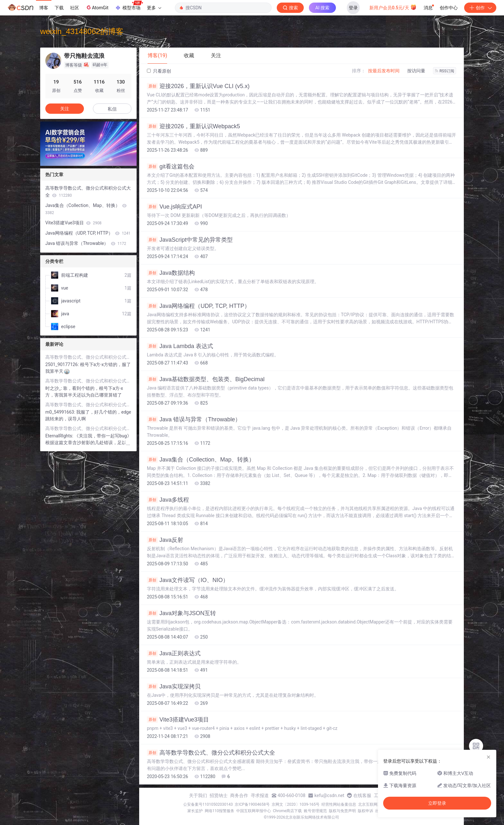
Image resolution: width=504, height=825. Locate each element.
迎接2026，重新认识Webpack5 (194, 126)
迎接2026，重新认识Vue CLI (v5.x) (198, 86)
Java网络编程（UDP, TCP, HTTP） (198, 306)
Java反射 (165, 540)
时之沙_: (54, 388)
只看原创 (159, 71)
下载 (59, 8)
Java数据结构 (171, 273)
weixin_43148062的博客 (82, 31)
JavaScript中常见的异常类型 (190, 240)
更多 (154, 8)
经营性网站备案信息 (339, 804)
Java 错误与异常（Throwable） (194, 419)
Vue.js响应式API (174, 207)
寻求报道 (260, 795)
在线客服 (362, 795)
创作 (480, 8)
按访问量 (416, 71)
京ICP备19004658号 (252, 804)
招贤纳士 (219, 795)
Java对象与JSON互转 (181, 613)
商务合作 (239, 795)
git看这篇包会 (171, 166)
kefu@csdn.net (329, 795)
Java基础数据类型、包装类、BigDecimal (206, 379)
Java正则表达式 (174, 653)
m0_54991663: (61, 412)
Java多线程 (168, 500)
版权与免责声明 (342, 811)
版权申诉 (365, 811)
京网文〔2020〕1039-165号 (296, 804)
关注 (65, 109)
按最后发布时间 (384, 71)
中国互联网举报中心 (254, 811)
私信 (112, 109)
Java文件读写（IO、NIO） (188, 580)
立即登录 (437, 803)
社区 (75, 8)
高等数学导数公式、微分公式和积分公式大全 (211, 753)
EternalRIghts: (60, 436)
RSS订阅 (445, 71)
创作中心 (449, 8)
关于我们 (198, 795)
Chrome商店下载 (287, 811)
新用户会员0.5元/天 (393, 7)
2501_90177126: (63, 364)
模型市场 (129, 6)
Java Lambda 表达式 (180, 346)
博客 (44, 8)
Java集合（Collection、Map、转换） (201, 460)
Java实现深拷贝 (174, 686)
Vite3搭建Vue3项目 (178, 720)
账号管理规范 (315, 811)
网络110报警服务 (220, 811)
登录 (353, 8)
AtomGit (97, 7)
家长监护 (195, 811)
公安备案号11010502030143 (208, 804)
